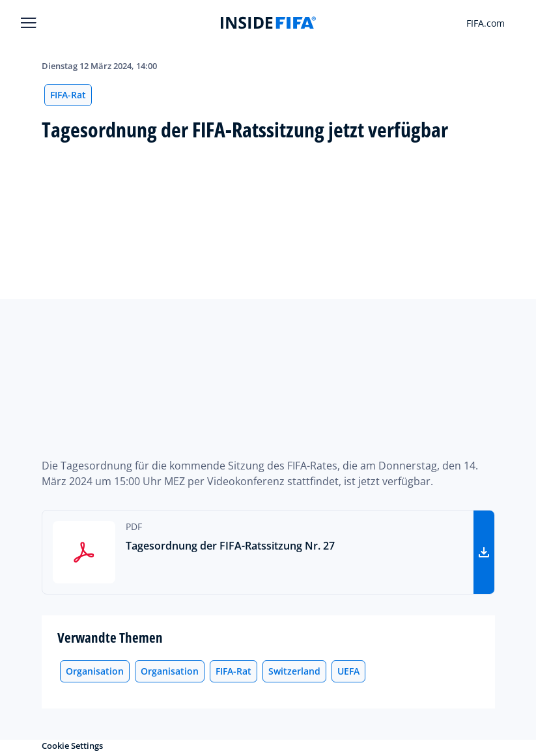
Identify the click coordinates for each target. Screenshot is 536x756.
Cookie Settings (72, 746)
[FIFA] (268, 23)
